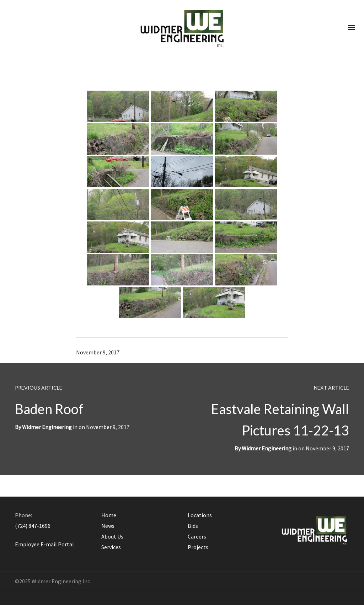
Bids (193, 526)
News (108, 526)
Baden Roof (49, 409)
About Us (112, 536)
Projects (198, 547)
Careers (197, 536)
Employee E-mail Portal (44, 544)
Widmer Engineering (267, 448)
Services (111, 547)
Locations (200, 515)
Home (109, 515)
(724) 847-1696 (33, 526)
